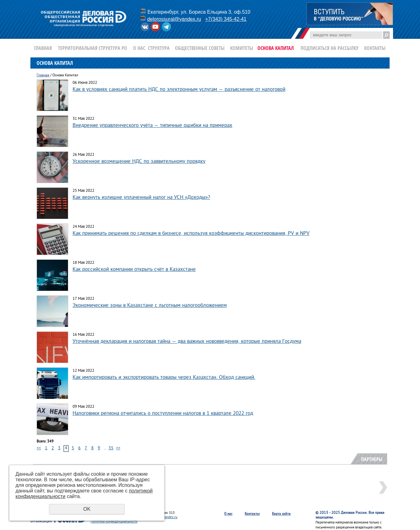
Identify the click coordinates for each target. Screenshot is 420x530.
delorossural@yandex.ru (174, 19)
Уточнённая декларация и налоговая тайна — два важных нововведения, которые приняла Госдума (187, 341)
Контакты (375, 48)
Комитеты (242, 48)
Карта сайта (281, 513)
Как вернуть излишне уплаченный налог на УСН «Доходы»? (141, 198)
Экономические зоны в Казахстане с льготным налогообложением (150, 305)
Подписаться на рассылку (330, 48)
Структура (159, 48)
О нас (139, 48)
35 (111, 448)
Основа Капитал (276, 48)
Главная (43, 48)
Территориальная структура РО (93, 48)
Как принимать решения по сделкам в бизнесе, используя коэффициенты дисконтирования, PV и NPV (191, 234)
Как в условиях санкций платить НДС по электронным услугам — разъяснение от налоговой (179, 90)
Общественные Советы (200, 48)
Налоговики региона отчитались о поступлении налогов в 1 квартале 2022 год (163, 413)
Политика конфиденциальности (114, 522)
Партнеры (372, 459)
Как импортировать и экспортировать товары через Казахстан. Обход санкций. (164, 377)
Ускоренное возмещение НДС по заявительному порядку (139, 162)
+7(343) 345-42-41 (226, 19)
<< (39, 448)
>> (118, 448)
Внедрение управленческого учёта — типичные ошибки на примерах (152, 126)
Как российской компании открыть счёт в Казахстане (134, 269)
